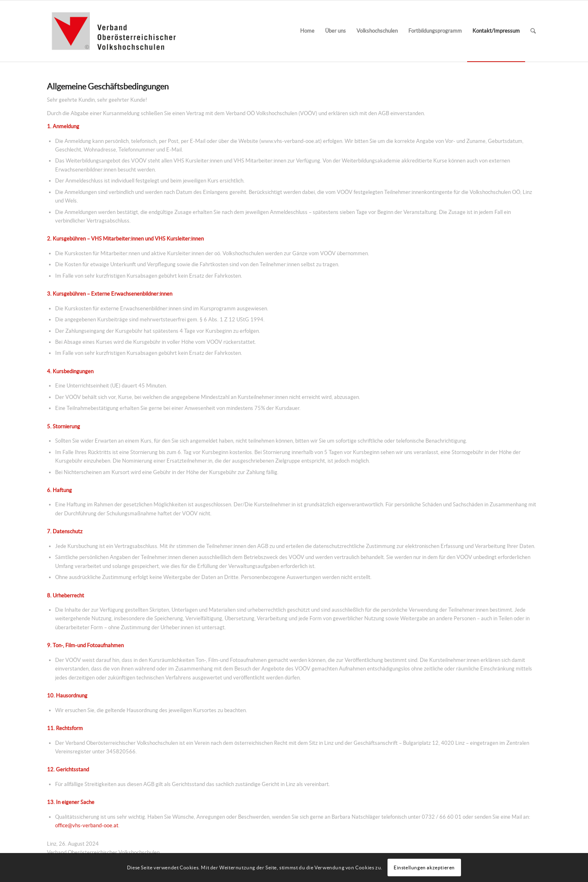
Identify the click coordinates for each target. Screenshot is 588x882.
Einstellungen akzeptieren (424, 868)
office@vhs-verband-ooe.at (87, 825)
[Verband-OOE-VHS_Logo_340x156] (114, 31)
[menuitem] (307, 31)
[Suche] (533, 31)
